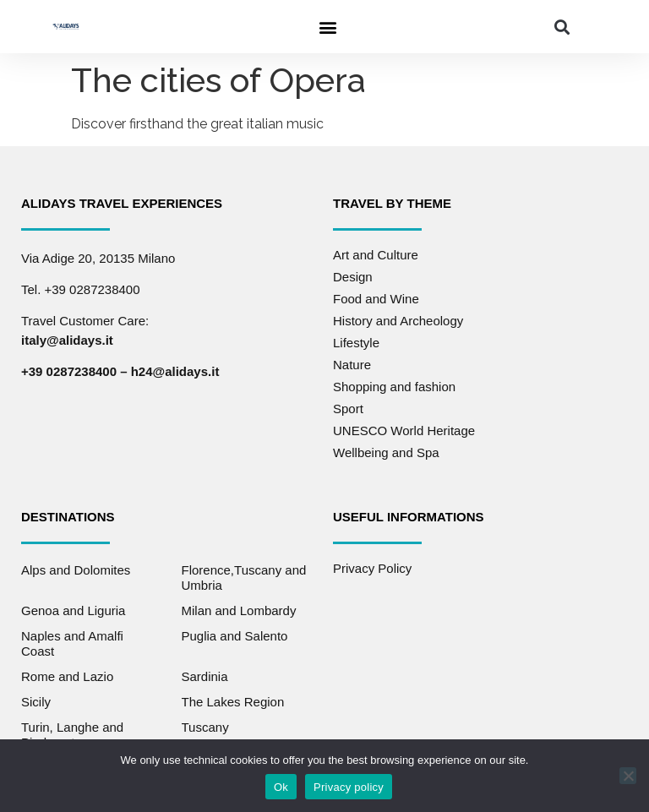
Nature (352, 365)
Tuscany (205, 727)
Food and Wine (376, 299)
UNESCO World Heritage (404, 431)
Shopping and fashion (394, 387)
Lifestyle (356, 343)
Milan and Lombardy (239, 610)
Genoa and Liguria (73, 610)
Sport (348, 409)
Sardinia (205, 676)
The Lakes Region (233, 702)
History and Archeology (398, 321)
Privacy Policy (372, 568)
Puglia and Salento (235, 636)
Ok (281, 787)
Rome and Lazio (67, 676)
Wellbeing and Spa (386, 452)
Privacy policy (349, 787)
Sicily (36, 702)
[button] (327, 27)
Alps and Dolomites (76, 570)
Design (353, 277)
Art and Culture (376, 255)
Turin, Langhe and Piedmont (72, 735)
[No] (628, 776)
